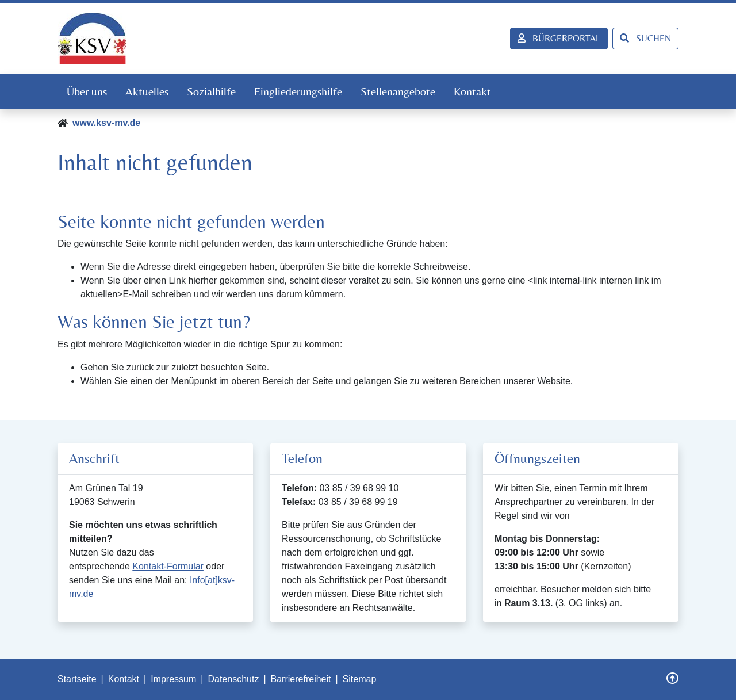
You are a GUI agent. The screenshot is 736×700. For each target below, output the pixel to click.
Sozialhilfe (211, 91)
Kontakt (472, 91)
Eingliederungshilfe (298, 91)
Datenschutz (233, 679)
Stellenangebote (398, 91)
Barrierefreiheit (301, 679)
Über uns (87, 91)
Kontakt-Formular (168, 566)
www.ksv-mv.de (106, 123)
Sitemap (360, 679)
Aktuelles (147, 91)
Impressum (173, 679)
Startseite (77, 679)
